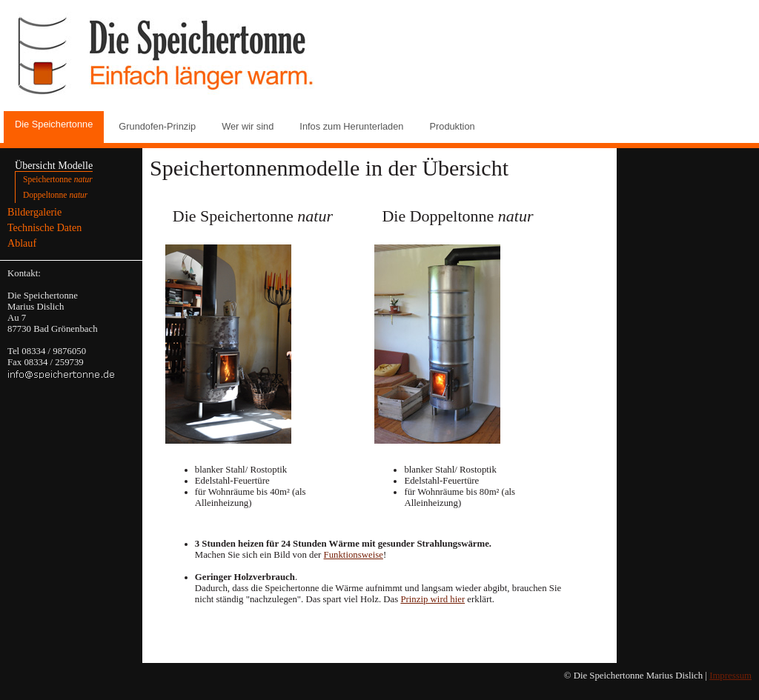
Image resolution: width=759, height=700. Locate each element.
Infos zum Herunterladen (351, 126)
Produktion (452, 126)
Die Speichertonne (54, 124)
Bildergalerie (34, 212)
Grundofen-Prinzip (157, 126)
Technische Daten (44, 227)
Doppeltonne (55, 195)
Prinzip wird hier (432, 599)
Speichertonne (58, 179)
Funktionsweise (354, 555)
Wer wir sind (248, 126)
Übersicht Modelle (54, 165)
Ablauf (22, 243)
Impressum (730, 676)
